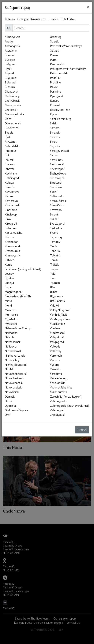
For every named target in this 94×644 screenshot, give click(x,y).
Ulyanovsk (56, 296)
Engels (9, 132)
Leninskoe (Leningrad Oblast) (23, 269)
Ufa (52, 287)
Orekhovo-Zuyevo (16, 410)
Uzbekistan (68, 19)
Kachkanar (11, 173)
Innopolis (11, 151)
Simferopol (57, 178)
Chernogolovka (14, 114)
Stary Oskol (57, 205)
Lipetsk (9, 278)
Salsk (53, 123)
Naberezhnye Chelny (18, 328)
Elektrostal (12, 128)
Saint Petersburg (60, 119)
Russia (53, 19)
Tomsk (54, 260)
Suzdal (54, 219)
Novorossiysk (13, 387)
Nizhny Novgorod (16, 365)
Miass (8, 301)
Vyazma (55, 360)
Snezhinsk (56, 187)
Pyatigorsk (57, 96)
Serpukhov (56, 160)
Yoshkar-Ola (58, 383)
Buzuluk (10, 87)
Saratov (55, 137)
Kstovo (9, 260)
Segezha (55, 146)
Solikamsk (56, 196)
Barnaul (10, 55)
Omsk (8, 401)
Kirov (8, 219)
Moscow (10, 310)
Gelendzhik (12, 146)
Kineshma (11, 210)
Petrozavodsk (59, 73)
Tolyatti (55, 255)
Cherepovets (13, 105)
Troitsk (54, 264)
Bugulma (10, 78)
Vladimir (55, 328)
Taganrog (56, 237)
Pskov (54, 87)
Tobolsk (55, 251)
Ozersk (54, 41)
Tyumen (55, 283)
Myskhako (11, 319)
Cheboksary (12, 96)
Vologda (55, 346)
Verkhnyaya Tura (60, 319)
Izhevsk (10, 169)
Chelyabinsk (12, 101)
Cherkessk (11, 110)
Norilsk (9, 369)
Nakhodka (11, 333)
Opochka (10, 406)
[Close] (88, 7)
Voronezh (56, 355)
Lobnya (9, 283)
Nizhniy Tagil (13, 360)
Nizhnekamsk (13, 351)
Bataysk (10, 60)
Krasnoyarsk (12, 255)
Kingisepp (11, 214)
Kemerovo (11, 201)
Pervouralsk (57, 64)
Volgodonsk (57, 337)
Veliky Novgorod (60, 310)
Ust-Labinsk (57, 301)
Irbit (7, 155)
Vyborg (54, 365)
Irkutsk (9, 160)
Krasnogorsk (13, 246)
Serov (54, 155)
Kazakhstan (38, 19)
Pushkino (56, 91)
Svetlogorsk (58, 223)
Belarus (10, 19)
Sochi (53, 192)
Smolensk (56, 182)
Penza (54, 55)
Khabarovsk (12, 205)
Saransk (55, 132)
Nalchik (9, 337)
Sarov (54, 142)
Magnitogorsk (13, 292)
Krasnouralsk (13, 251)
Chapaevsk (11, 91)
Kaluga (9, 182)
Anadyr (9, 41)
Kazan (9, 196)
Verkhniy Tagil (58, 315)
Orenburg (56, 37)
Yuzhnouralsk (58, 392)
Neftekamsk (13, 342)
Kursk (8, 264)
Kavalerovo (12, 192)
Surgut (54, 214)
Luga (8, 287)
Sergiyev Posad (59, 151)
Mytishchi (11, 324)
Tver (53, 278)
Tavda (54, 246)
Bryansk (10, 73)
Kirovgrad (11, 223)
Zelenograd (57, 410)
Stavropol (56, 210)
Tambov (55, 242)
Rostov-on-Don (60, 110)
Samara (55, 128)
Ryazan (55, 114)
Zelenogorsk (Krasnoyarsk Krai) (70, 406)
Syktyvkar (56, 228)
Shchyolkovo (58, 173)
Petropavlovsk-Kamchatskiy (68, 69)
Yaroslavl (56, 374)
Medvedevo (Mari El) (18, 296)
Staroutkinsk (58, 201)
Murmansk (11, 315)
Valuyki (54, 305)
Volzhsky (56, 351)
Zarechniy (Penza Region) (66, 396)
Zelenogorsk (58, 401)
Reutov (55, 101)
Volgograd (57, 342)
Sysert (54, 233)
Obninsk (10, 396)
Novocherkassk (14, 378)
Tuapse (54, 269)
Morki (8, 305)
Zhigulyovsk (58, 415)
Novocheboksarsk (16, 374)
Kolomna (11, 228)
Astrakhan (11, 50)
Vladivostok (58, 333)
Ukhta (54, 292)
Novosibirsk (12, 392)
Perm (53, 60)
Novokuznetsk (14, 383)
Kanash (9, 187)
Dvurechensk (13, 123)
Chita (8, 119)
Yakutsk (55, 369)
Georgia (23, 19)
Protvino (55, 82)
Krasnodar (11, 242)
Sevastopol (57, 169)
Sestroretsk (57, 164)
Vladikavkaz (57, 324)
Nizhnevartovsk (15, 355)
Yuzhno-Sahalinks (61, 387)
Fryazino (10, 142)
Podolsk (55, 78)
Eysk (8, 137)
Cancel (82, 430)
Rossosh (55, 105)
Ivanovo (10, 164)
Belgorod (11, 64)
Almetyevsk (12, 37)
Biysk (8, 69)
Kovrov (9, 237)
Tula (53, 274)
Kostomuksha (13, 233)
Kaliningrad (12, 178)
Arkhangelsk (12, 46)
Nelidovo (11, 346)
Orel (8, 415)
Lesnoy (9, 274)
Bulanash (11, 82)
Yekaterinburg (59, 378)
